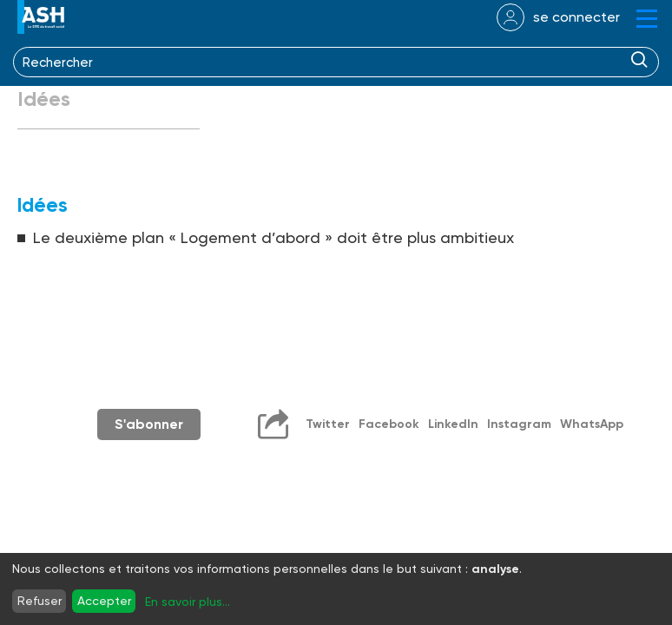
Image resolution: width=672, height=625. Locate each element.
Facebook (389, 424)
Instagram (519, 424)
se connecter (576, 17)
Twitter (328, 424)
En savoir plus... (188, 602)
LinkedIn (453, 424)
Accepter (104, 601)
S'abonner (149, 424)
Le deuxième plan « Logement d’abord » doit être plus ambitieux (273, 237)
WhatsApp (592, 424)
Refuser (40, 601)
